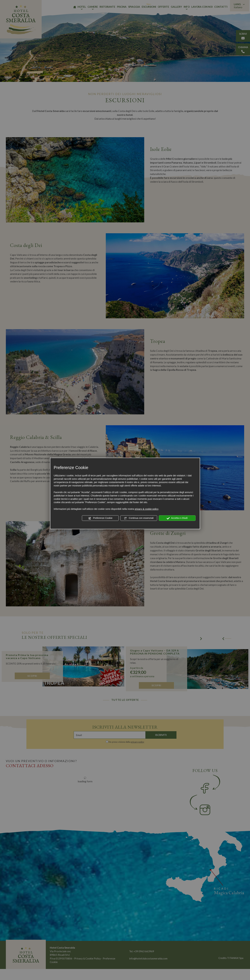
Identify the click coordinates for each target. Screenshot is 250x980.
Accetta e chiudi (177, 518)
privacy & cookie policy (147, 509)
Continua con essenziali (139, 518)
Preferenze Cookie (100, 518)
